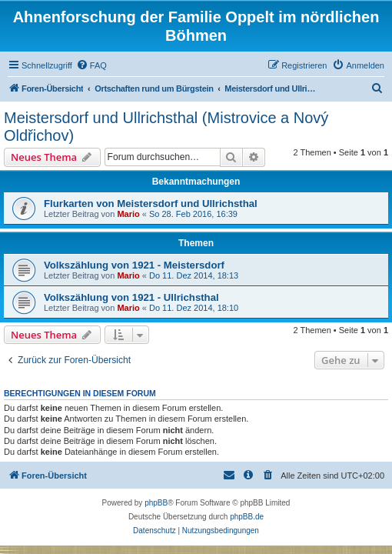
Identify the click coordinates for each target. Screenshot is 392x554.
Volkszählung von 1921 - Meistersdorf (134, 265)
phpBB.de (247, 517)
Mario (128, 214)
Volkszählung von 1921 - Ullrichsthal (131, 297)
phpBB (156, 503)
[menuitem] (91, 65)
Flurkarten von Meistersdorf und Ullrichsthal (151, 204)
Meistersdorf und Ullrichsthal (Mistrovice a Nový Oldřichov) (166, 127)
